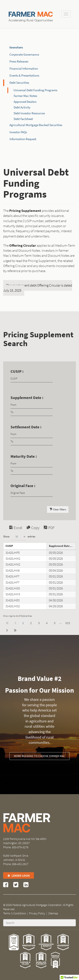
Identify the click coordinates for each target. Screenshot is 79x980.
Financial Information (24, 69)
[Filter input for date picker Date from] (32, 405)
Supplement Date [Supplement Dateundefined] (59, 546)
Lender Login (19, 876)
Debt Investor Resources (29, 113)
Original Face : (23, 486)
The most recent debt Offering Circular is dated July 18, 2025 (38, 288)
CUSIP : (17, 371)
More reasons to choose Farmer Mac (39, 756)
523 (68, 623)
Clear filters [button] (60, 509)
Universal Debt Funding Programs (35, 90)
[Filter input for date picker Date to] (32, 412)
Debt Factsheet (23, 119)
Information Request (23, 139)
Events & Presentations (24, 76)
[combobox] (19, 537)
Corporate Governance (24, 55)
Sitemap (53, 913)
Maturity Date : (24, 456)
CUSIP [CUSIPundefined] (9, 546)
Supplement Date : (27, 398)
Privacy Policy (37, 913)
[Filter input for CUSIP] (32, 379)
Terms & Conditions (15, 913)
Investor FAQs (18, 132)
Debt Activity (22, 107)
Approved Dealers (25, 102)
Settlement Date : (26, 427)
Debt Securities (19, 83)
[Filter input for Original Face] (32, 493)
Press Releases (19, 61)
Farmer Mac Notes (25, 96)
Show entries (19, 537)
